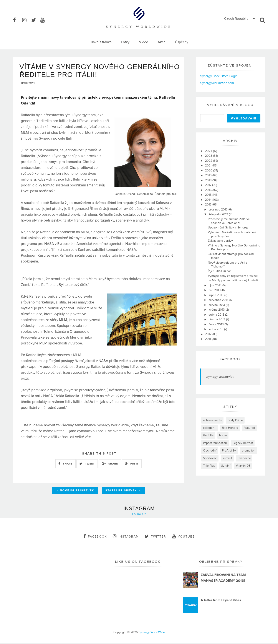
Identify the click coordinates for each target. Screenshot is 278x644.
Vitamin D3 (243, 466)
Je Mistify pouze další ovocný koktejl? (233, 280)
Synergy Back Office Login (219, 76)
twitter (155, 538)
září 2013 (215, 290)
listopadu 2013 (219, 214)
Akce (162, 42)
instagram (126, 538)
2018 (209, 180)
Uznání (226, 466)
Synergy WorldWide (220, 377)
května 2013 (217, 310)
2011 (208, 339)
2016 (209, 190)
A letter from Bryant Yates (221, 602)
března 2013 (217, 319)
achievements (212, 420)
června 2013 (217, 305)
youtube (183, 538)
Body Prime (235, 420)
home (223, 435)
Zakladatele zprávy (220, 241)
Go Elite (208, 435)
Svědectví (244, 458)
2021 (209, 165)
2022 (209, 161)
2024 (209, 151)
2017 (209, 185)
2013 (209, 205)
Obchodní (210, 451)
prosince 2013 (218, 210)
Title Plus (209, 466)
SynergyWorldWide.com (217, 83)
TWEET (87, 465)
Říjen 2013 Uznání (220, 271)
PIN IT (132, 465)
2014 (209, 200)
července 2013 (219, 300)
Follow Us (139, 515)
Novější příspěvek (75, 492)
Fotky (125, 42)
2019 (209, 175)
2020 (209, 170)
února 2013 (217, 324)
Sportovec (210, 458)
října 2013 (215, 285)
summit (227, 458)
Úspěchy (182, 42)
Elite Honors (230, 428)
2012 (209, 334)
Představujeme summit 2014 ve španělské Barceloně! (229, 221)
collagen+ (209, 428)
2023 (209, 156)
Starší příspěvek (123, 492)
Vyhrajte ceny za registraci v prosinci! (233, 276)
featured (249, 428)
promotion (249, 451)
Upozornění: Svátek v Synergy (228, 227)
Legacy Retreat (243, 443)
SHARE (65, 465)
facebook (95, 538)
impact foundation (215, 443)
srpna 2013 (216, 295)
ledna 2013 (216, 329)
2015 (209, 195)
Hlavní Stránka (101, 42)
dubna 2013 (217, 315)
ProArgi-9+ (229, 451)
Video (144, 42)
